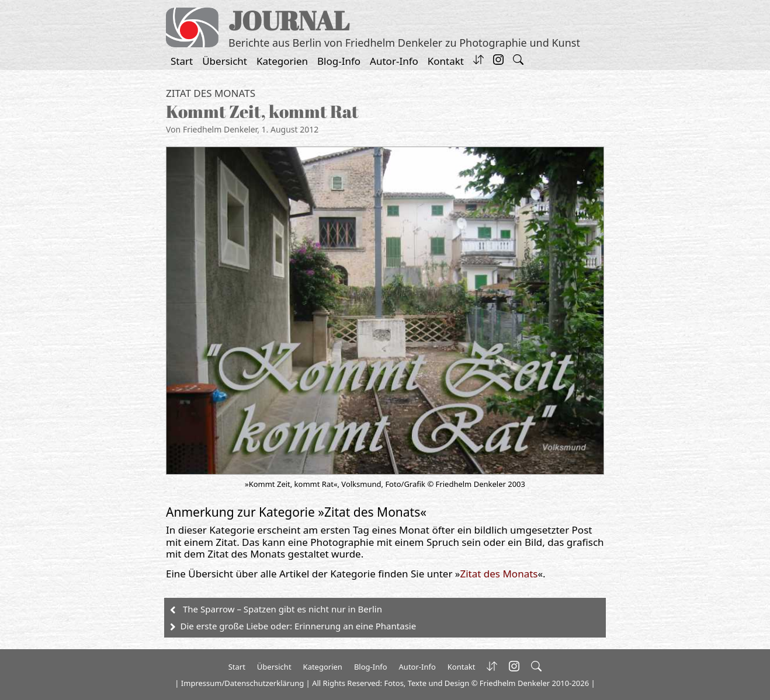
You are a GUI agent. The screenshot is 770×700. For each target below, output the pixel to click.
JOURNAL (289, 20)
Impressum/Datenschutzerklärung (242, 683)
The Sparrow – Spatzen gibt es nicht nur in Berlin (282, 609)
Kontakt (446, 61)
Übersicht (225, 61)
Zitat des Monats (211, 93)
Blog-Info (339, 61)
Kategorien (282, 61)
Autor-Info (394, 61)
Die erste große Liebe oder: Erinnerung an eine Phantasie (299, 626)
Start (182, 61)
